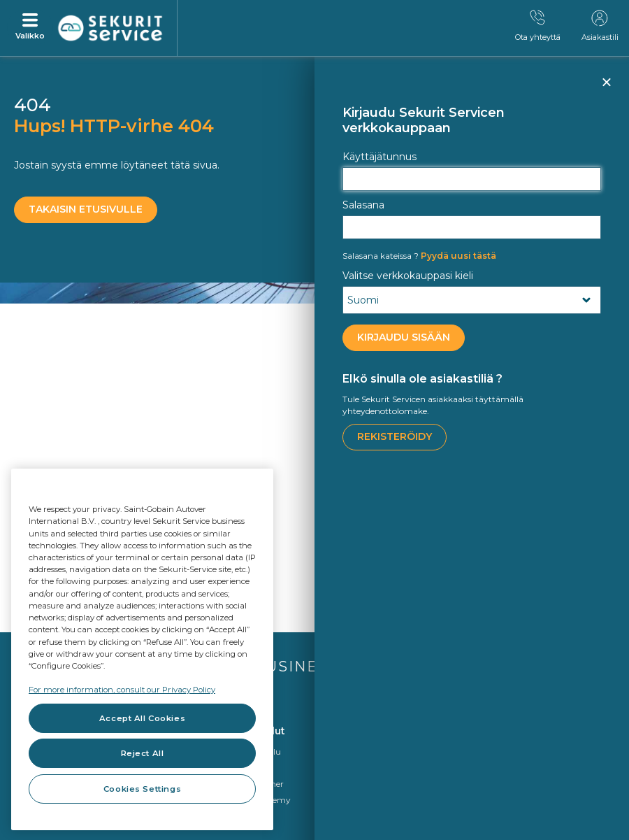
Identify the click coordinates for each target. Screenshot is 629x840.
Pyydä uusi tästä (419, 256)
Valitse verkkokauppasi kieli (408, 276)
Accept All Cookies (142, 718)
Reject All (143, 753)
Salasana (363, 205)
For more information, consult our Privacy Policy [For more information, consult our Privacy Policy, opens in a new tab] (122, 690)
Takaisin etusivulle (86, 209)
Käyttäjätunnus (379, 157)
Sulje (606, 88)
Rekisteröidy (395, 436)
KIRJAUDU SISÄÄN (404, 337)
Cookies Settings (142, 789)
